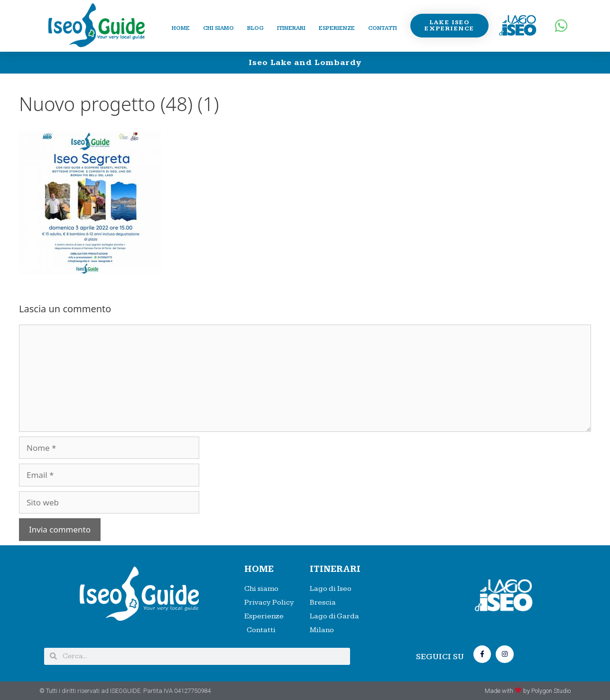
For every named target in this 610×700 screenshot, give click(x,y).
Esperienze (337, 28)
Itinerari (291, 28)
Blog (255, 28)
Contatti (383, 28)
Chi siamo (218, 28)
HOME (259, 569)
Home (181, 28)
